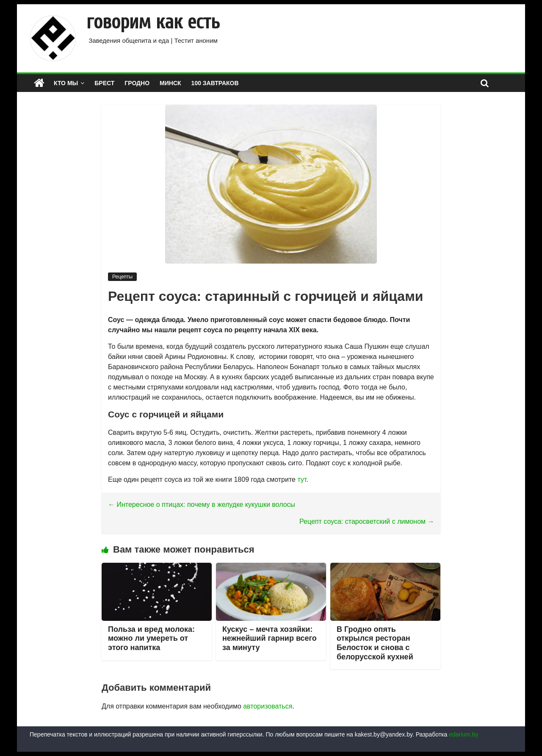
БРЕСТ (104, 83)
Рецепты (122, 277)
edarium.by (463, 734)
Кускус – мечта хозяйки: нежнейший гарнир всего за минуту (270, 638)
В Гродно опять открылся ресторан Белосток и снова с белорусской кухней (375, 643)
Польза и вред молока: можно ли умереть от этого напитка (151, 638)
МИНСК (170, 83)
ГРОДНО (137, 83)
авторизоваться (268, 706)
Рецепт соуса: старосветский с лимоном (367, 521)
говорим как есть (153, 22)
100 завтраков (215, 83)
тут (302, 479)
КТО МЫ (66, 83)
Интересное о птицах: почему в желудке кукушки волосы (202, 504)
